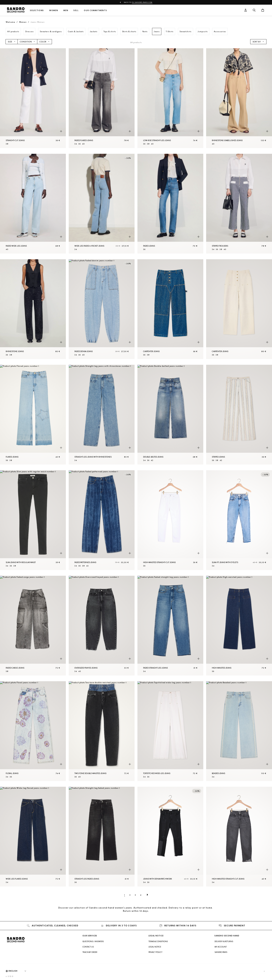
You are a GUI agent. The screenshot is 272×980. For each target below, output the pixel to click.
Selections (37, 10)
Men (66, 10)
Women (54, 10)
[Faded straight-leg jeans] (170, 626)
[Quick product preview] (61, 131)
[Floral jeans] (33, 731)
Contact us (88, 947)
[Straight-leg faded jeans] (102, 837)
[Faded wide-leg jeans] (33, 204)
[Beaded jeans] (239, 731)
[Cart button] (263, 10)
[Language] (19, 971)
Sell (76, 10)
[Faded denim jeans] (102, 309)
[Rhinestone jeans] (33, 309)
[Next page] (147, 895)
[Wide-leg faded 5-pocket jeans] (102, 204)
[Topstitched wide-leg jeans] (170, 731)
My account (221, 947)
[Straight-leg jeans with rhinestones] (102, 415)
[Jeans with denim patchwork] (170, 837)
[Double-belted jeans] (170, 415)
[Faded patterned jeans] (102, 520)
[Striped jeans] (239, 415)
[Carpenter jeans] (170, 309)
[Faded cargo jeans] (33, 626)
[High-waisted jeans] (239, 626)
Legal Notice (155, 947)
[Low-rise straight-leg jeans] (170, 98)
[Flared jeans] (33, 415)
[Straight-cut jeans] (33, 98)
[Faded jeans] (170, 204)
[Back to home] (16, 10)
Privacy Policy (155, 952)
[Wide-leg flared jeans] (33, 837)
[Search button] (254, 10)
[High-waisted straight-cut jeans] (170, 520)
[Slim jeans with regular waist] (33, 520)
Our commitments (95, 10)
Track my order (90, 952)
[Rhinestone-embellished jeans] (239, 98)
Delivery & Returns (224, 941)
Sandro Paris (221, 952)
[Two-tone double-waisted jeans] (102, 731)
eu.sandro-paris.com (142, 2)
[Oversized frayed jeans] (102, 626)
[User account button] (246, 10)
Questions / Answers (93, 941)
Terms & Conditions (158, 941)
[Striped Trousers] (239, 204)
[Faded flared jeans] (102, 98)
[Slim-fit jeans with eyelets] (239, 520)
